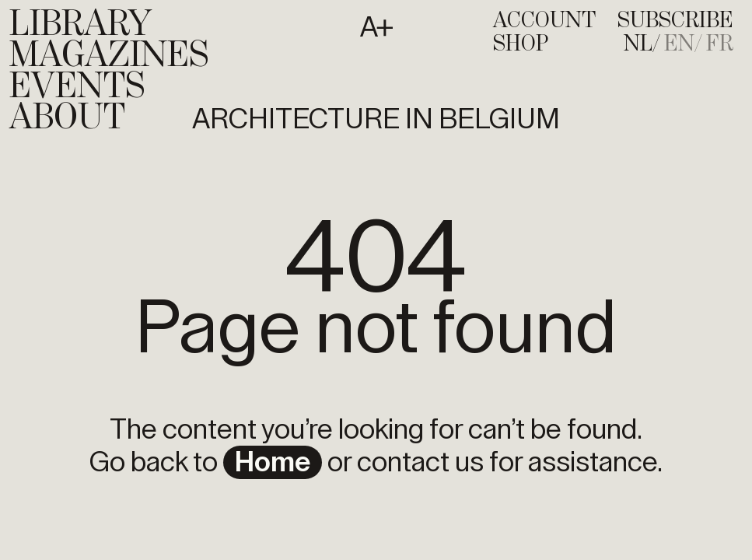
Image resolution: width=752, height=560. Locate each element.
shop (521, 44)
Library (80, 25)
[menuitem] (642, 44)
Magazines (109, 56)
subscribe (675, 21)
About (67, 118)
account (544, 21)
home (273, 463)
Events (77, 87)
